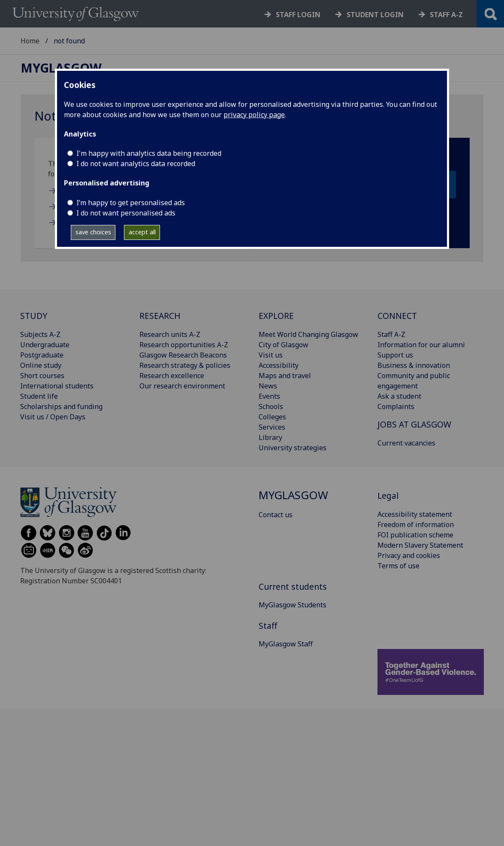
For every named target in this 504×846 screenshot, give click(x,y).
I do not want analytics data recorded (136, 164)
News (268, 386)
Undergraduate (45, 345)
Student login (375, 15)
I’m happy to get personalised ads (131, 203)
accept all (142, 232)
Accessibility (279, 365)
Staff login (298, 15)
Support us (395, 355)
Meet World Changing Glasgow (308, 334)
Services (272, 427)
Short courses (42, 376)
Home (30, 41)
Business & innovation (414, 365)
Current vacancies (406, 443)
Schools (271, 406)
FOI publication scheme (415, 535)
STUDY (34, 316)
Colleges (272, 417)
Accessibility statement (415, 514)
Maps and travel (285, 376)
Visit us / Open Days (53, 417)
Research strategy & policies (185, 365)
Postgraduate (42, 355)
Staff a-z (446, 15)
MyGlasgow (61, 68)
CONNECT (397, 316)
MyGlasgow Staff (286, 644)
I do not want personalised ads (126, 213)
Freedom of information (416, 525)
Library (270, 437)
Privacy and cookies (409, 555)
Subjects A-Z (40, 334)
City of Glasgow (284, 345)
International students (57, 386)
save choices (93, 232)
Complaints (396, 406)
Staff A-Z (391, 334)
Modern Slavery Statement (420, 545)
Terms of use (398, 566)
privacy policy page (254, 115)
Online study (41, 365)
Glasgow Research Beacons (183, 355)
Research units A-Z (170, 334)
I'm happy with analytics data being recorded (149, 153)
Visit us (271, 355)
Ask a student (399, 396)
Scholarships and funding (61, 406)
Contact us (276, 515)
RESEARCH (160, 316)
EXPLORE (276, 316)
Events (269, 396)
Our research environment (182, 386)
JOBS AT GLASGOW (414, 424)
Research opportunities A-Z (184, 345)
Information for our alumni (421, 345)
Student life (39, 396)
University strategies (293, 448)
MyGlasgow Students (293, 605)
